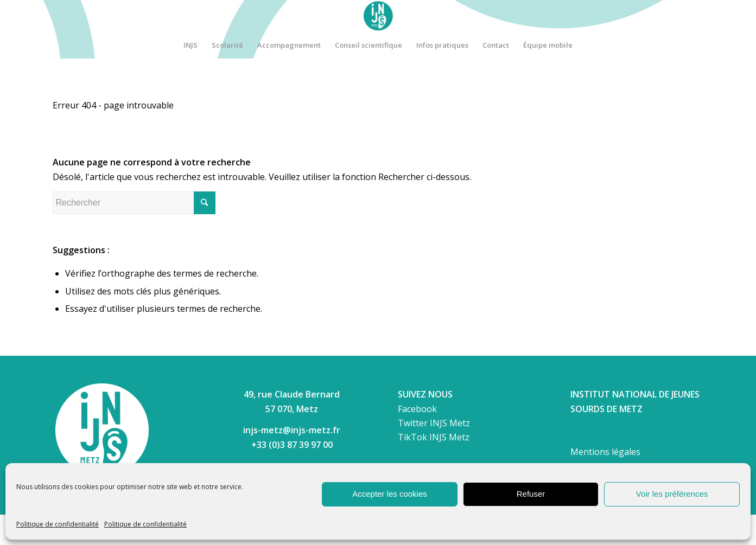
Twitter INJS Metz (434, 423)
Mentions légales (605, 452)
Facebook (417, 409)
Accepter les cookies (390, 494)
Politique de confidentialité (58, 524)
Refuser (531, 494)
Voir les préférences (672, 494)
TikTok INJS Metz (434, 437)
